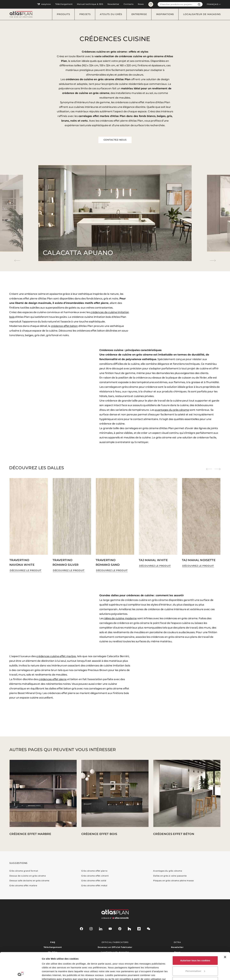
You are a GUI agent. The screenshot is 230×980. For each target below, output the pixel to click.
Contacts (128, 4)
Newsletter (113, 4)
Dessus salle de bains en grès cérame (29, 881)
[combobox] (177, 4)
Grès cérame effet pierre (94, 871)
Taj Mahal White (153, 560)
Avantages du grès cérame (168, 871)
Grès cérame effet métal (94, 885)
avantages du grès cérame (172, 410)
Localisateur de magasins (202, 14)
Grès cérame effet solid (94, 881)
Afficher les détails (53, 974)
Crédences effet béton (174, 834)
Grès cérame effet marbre (23, 885)
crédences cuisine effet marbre (56, 656)
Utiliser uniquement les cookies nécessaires (195, 958)
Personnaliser (195, 946)
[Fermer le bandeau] (225, 932)
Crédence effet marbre (30, 834)
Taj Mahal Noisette (199, 560)
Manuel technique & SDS (90, 4)
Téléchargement (64, 4)
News (141, 4)
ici (65, 965)
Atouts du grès (111, 14)
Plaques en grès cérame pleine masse (173, 881)
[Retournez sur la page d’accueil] (20, 14)
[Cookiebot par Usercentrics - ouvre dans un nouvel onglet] (21, 974)
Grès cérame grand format (24, 871)
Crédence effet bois (99, 834)
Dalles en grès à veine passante (170, 876)
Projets (85, 14)
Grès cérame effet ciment (95, 876)
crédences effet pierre (53, 679)
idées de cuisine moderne (120, 618)
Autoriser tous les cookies (195, 935)
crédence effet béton (64, 326)
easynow (44, 4)
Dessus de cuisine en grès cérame (28, 876)
